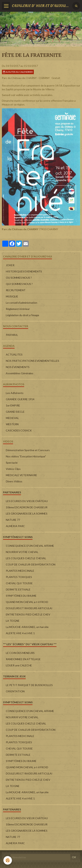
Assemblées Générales (20, 373)
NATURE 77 (13, 520)
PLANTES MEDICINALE (20, 571)
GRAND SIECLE (15, 412)
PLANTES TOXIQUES (19, 577)
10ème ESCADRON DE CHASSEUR (27, 507)
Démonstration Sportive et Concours (28, 450)
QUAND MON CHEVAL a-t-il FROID (27, 602)
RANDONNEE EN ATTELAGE (23, 659)
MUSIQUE (12, 296)
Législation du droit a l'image (22, 315)
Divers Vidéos (14, 481)
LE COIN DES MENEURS (20, 653)
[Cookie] (8, 860)
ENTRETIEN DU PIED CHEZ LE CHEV (28, 614)
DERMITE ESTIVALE (18, 589)
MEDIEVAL (12, 418)
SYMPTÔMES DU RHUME (21, 596)
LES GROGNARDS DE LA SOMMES (27, 514)
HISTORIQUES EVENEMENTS (24, 271)
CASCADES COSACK (19, 430)
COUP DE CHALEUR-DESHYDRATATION (31, 564)
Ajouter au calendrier (18, 72)
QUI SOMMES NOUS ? (19, 284)
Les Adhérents (15, 393)
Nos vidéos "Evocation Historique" (26, 456)
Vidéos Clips (13, 469)
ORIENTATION (15, 691)
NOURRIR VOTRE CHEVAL (22, 552)
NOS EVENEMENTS (18, 367)
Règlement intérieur (18, 309)
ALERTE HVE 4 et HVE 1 (20, 633)
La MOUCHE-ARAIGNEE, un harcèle (27, 627)
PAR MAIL (12, 335)
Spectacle (12, 463)
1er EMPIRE (13, 405)
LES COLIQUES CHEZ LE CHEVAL (26, 558)
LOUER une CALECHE (19, 665)
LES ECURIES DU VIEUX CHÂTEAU (27, 501)
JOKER (10, 265)
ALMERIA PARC (15, 526)
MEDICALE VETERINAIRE (21, 475)
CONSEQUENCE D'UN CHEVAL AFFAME (30, 546)
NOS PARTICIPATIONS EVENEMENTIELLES (32, 361)
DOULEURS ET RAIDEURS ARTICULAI (29, 608)
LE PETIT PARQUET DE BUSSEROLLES (29, 685)
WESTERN (12, 424)
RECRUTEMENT (16, 290)
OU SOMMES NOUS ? (19, 278)
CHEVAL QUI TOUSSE (19, 583)
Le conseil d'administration (22, 303)
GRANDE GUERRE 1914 (20, 399)
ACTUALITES (14, 354)
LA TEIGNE (13, 621)
